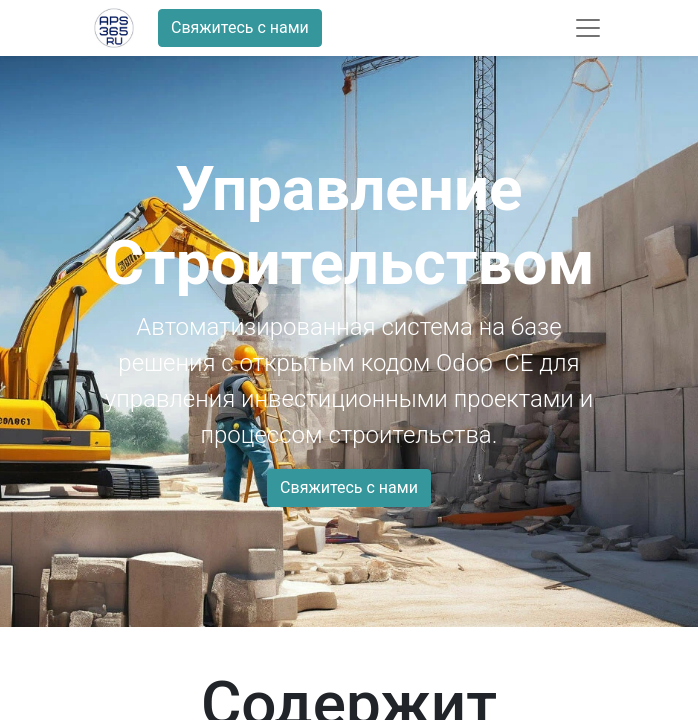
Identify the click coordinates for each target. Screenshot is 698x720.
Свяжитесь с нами (240, 27)
